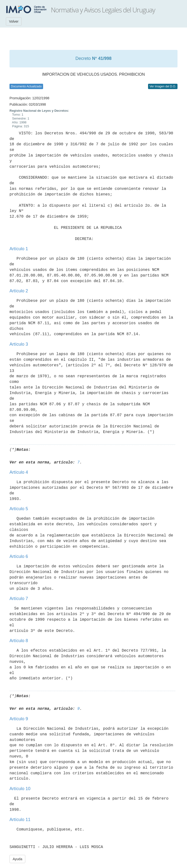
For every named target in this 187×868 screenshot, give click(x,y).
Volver (14, 21)
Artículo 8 (19, 641)
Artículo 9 (19, 719)
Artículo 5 (19, 509)
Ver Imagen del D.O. (163, 86)
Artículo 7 (19, 599)
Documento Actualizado (26, 86)
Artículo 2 (19, 291)
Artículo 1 (19, 249)
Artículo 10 (20, 789)
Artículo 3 (19, 344)
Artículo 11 (20, 820)
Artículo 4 (19, 472)
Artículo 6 (19, 556)
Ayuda (17, 859)
